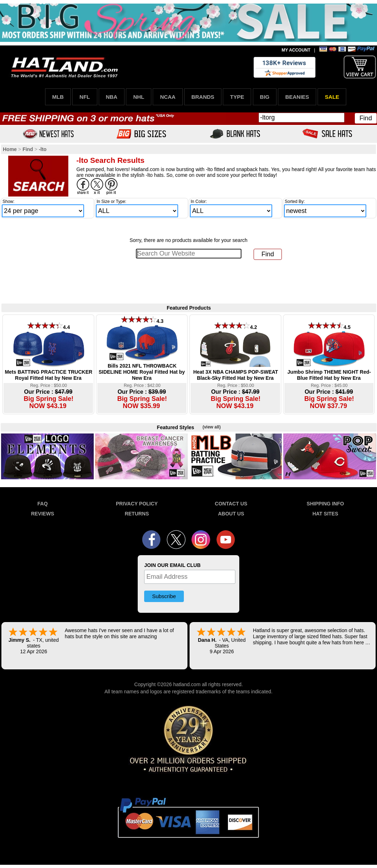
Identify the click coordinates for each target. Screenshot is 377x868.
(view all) (212, 427)
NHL (139, 97)
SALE (332, 97)
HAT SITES (325, 514)
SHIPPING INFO (325, 504)
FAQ (43, 504)
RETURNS (137, 514)
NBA (112, 97)
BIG (265, 97)
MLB (58, 97)
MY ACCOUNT (296, 50)
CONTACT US (231, 504)
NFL (85, 97)
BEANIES (297, 97)
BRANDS (203, 97)
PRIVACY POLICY (137, 504)
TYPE (237, 97)
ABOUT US (231, 514)
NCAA (168, 97)
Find (366, 118)
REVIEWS (43, 514)
